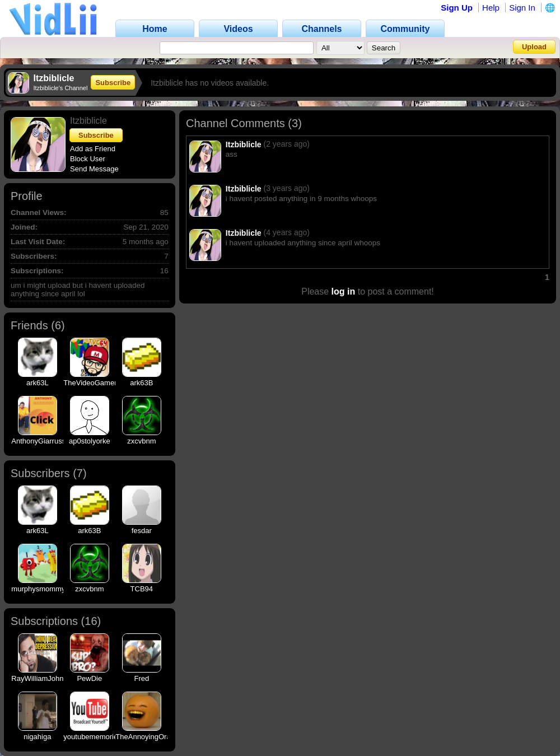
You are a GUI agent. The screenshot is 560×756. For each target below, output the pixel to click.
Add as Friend (93, 149)
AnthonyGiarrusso (40, 441)
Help (491, 8)
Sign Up (457, 8)
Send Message (94, 169)
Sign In (522, 8)
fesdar (142, 531)
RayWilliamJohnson (43, 678)
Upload (534, 47)
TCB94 (142, 589)
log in (344, 291)
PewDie (89, 678)
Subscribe (113, 83)
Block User (88, 159)
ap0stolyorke (90, 441)
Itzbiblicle (244, 144)
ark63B (141, 383)
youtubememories (92, 737)
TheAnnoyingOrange (149, 737)
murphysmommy (38, 589)
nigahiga (37, 737)
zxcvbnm (141, 441)
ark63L (38, 383)
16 (91, 621)
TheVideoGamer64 (94, 383)
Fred (141, 678)
